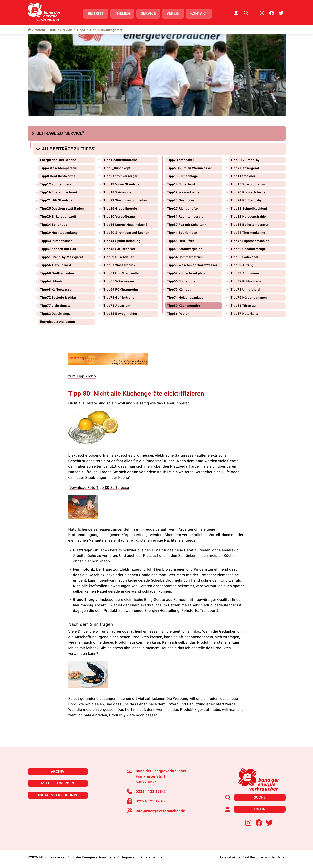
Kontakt (199, 13)
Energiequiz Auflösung (57, 321)
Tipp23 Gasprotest (181, 200)
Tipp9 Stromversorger (120, 176)
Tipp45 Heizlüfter (180, 240)
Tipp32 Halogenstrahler (249, 216)
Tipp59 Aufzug (242, 265)
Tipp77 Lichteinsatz (55, 305)
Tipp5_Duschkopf (117, 168)
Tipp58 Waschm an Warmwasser (192, 265)
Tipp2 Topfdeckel (180, 160)
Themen (122, 13)
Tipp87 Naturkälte (244, 313)
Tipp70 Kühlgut (179, 289)
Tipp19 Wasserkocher (184, 192)
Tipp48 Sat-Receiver (119, 248)
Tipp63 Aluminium (245, 273)
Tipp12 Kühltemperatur (58, 184)
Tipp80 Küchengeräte (183, 305)
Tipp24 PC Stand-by (246, 200)
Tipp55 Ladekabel (244, 257)
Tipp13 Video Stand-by (121, 184)
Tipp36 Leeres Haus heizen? (125, 224)
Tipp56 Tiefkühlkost (55, 265)
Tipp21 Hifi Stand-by (56, 200)
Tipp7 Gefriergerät (245, 168)
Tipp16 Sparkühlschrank (59, 192)
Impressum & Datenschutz (142, 857)
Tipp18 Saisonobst (118, 192)
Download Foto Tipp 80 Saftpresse (99, 487)
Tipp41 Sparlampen (182, 232)
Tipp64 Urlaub (51, 281)
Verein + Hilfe (44, 30)
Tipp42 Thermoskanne (248, 232)
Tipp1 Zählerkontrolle (120, 160)
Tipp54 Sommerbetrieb (185, 257)
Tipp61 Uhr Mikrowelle (121, 273)
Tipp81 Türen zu (243, 305)
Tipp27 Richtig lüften (183, 208)
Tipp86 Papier (178, 313)
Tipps (79, 30)
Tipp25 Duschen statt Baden (62, 208)
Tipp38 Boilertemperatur (250, 224)
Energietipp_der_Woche (58, 160)
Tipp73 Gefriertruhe (119, 297)
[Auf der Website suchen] (246, 13)
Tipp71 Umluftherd (245, 289)
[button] (58, 133)
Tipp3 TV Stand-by (245, 160)
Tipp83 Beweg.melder (120, 313)
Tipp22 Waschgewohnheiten (125, 200)
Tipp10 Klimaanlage (182, 176)
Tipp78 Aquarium (117, 305)
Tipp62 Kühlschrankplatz (186, 273)
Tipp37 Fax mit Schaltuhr (186, 224)
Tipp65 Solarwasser (119, 281)
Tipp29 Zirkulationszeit (58, 216)
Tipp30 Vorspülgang (119, 216)
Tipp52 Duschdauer (118, 257)
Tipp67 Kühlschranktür (248, 281)
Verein (173, 13)
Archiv (58, 771)
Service (148, 13)
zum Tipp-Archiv (82, 376)
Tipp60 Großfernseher (57, 273)
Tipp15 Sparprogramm (248, 184)
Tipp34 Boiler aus (54, 224)
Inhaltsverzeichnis (58, 795)
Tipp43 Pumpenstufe (56, 240)
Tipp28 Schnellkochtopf (249, 208)
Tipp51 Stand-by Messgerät (61, 257)
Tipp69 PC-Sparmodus (121, 289)
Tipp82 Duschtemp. (55, 313)
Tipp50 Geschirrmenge (248, 248)
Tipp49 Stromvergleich (185, 248)
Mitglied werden (58, 783)
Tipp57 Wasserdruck (119, 265)
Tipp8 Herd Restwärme (58, 176)
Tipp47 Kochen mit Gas (58, 248)
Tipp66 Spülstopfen (182, 281)
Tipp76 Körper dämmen (249, 297)
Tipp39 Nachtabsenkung (59, 232)
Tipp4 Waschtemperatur (58, 168)
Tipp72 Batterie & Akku (58, 297)
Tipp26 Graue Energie (120, 208)
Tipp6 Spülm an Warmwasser (189, 168)
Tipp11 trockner (243, 176)
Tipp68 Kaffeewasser (56, 289)
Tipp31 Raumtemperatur (186, 216)
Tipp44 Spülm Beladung (122, 240)
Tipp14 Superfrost (181, 184)
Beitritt (96, 13)
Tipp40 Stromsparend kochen (126, 232)
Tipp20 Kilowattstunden (249, 192)
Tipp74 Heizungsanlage (185, 297)
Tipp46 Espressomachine (250, 240)
